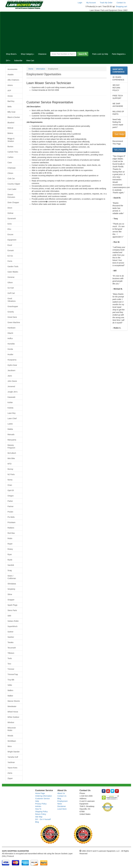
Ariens (10, 85)
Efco (9, 229)
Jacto (10, 376)
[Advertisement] (66, 31)
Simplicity (11, 589)
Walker (10, 696)
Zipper (10, 778)
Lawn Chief (12, 418)
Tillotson (11, 653)
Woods (10, 736)
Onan (10, 485)
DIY (8, 61)
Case (10, 163)
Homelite (11, 344)
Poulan (10, 512)
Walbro (10, 690)
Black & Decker (14, 117)
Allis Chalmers (13, 80)
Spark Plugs (12, 605)
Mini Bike (11, 458)
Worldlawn (12, 741)
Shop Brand (11, 54)
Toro (9, 664)
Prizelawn (11, 522)
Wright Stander (14, 752)
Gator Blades (13, 272)
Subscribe (18, 61)
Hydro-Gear (12, 365)
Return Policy (41, 814)
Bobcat (10, 128)
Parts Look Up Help (100, 54)
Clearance (42, 54)
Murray (10, 469)
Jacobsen (11, 370)
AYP (9, 91)
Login (80, 3)
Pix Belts (11, 517)
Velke (10, 685)
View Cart (30, 61)
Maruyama (12, 440)
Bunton (10, 147)
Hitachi (10, 333)
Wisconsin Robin (12, 729)
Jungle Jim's (13, 392)
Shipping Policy (41, 812)
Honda (10, 349)
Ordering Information (44, 796)
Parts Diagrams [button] (119, 54)
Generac (11, 277)
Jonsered (11, 386)
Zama (10, 773)
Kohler (10, 402)
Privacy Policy (41, 804)
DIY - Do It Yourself (43, 819)
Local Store (62, 809)
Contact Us (121, 3)
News (60, 804)
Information (41, 69)
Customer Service (42, 799)
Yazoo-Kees (12, 768)
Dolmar (10, 213)
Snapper (11, 600)
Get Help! (120, 134)
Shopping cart (122, 7)
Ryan (10, 554)
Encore (10, 234)
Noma (10, 480)
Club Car (11, 179)
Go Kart (11, 288)
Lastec (10, 424)
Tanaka (10, 642)
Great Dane (12, 317)
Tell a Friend (119, 150)
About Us (61, 793)
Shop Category (27, 54)
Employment (62, 801)
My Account (91, 3)
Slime (10, 594)
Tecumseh (12, 648)
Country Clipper (14, 184)
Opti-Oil (11, 490)
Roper (10, 544)
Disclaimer (62, 806)
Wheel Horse (13, 712)
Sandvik (11, 565)
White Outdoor (13, 717)
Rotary (10, 549)
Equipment (12, 240)
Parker (10, 501)
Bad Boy (11, 101)
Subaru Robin (13, 621)
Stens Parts (12, 610)
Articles (38, 806)
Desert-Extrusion (11, 196)
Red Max (11, 533)
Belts (10, 107)
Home (31, 69)
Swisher (11, 637)
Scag (10, 570)
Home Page (40, 793)
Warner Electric (14, 701)
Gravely (11, 312)
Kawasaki (11, 397)
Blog (37, 822)
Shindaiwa (12, 584)
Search (83, 54)
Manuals (11, 434)
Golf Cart (11, 293)
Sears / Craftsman (12, 577)
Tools (10, 658)
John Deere (12, 381)
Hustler (10, 354)
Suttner (10, 632)
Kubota (10, 408)
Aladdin (11, 75)
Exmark (11, 250)
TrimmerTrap (13, 674)
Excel (10, 245)
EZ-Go (10, 256)
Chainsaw (11, 168)
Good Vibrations (12, 300)
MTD (9, 464)
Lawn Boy (11, 413)
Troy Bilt (11, 680)
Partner (11, 506)
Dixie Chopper (13, 202)
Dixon (10, 208)
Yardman (11, 762)
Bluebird (11, 123)
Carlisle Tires (13, 152)
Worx (10, 746)
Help (37, 801)
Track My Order (106, 3)
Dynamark (12, 218)
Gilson (10, 282)
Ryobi (10, 560)
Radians (11, 528)
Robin (10, 538)
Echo (10, 224)
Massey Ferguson (11, 446)
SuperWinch (12, 626)
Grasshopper (13, 306)
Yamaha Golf (13, 757)
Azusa (10, 96)
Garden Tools (13, 266)
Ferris (10, 261)
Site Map (39, 817)
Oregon (11, 496)
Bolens (10, 133)
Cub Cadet (12, 189)
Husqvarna (12, 360)
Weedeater (12, 706)
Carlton (10, 157)
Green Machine (14, 322)
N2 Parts (11, 474)
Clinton (10, 173)
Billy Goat (11, 112)
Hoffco (10, 338)
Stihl (9, 616)
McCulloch (12, 453)
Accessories (12, 69)
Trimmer (11, 669)
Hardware (11, 328)
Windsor (11, 722)
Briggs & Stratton (11, 140)
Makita (10, 429)
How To (38, 809)
